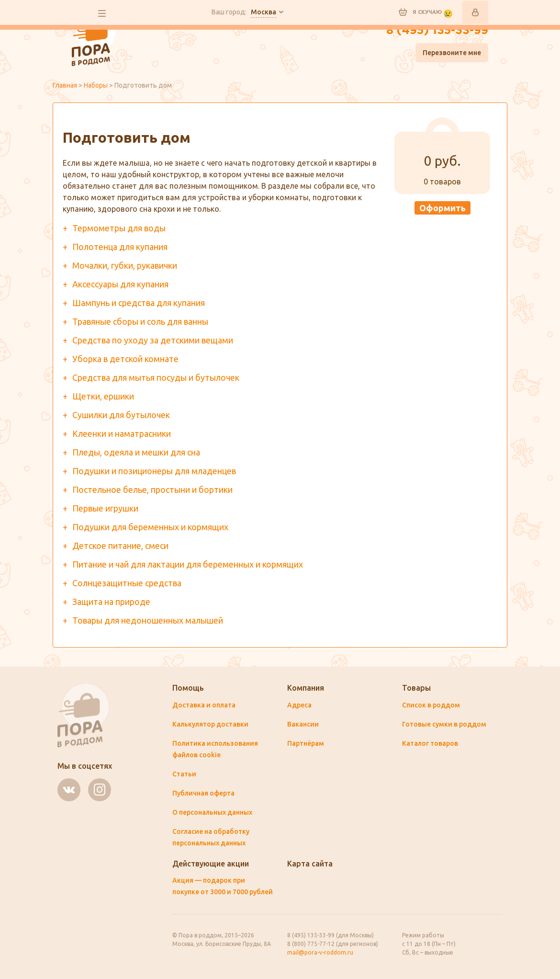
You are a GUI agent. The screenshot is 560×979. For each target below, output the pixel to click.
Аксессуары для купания (120, 284)
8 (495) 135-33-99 (437, 31)
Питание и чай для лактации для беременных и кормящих (188, 564)
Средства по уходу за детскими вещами (153, 340)
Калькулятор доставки (210, 724)
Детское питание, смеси (120, 546)
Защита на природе (111, 602)
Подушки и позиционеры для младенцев (154, 471)
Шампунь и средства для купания (139, 303)
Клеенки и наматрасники (122, 433)
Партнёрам (306, 743)
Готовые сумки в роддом (444, 724)
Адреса (299, 705)
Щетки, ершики (103, 396)
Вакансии (303, 724)
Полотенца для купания (120, 247)
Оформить (442, 208)
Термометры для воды (119, 228)
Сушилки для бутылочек (121, 415)
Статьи (184, 774)
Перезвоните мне (452, 53)
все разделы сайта (102, 13)
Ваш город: (244, 12)
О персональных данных (212, 812)
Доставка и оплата (204, 705)
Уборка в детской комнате (125, 359)
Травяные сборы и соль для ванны (140, 321)
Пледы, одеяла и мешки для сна (136, 452)
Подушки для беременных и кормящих (150, 527)
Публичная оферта (203, 793)
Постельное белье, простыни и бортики (152, 489)
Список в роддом (431, 705)
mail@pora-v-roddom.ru (320, 952)
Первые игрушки (105, 508)
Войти (475, 12)
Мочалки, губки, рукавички (125, 265)
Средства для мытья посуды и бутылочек (156, 377)
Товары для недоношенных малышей (148, 620)
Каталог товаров (430, 743)
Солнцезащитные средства (127, 583)
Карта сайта (310, 864)
